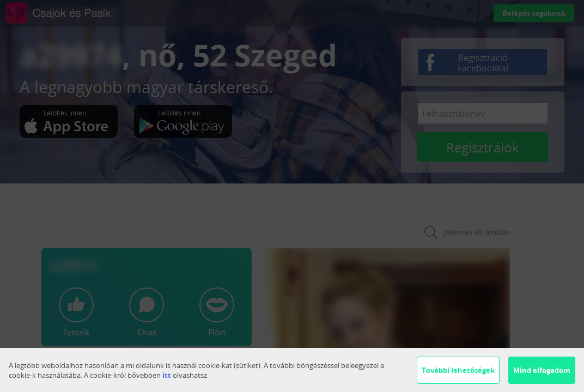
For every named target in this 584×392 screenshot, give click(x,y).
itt (167, 375)
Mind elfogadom (542, 370)
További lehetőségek (458, 370)
